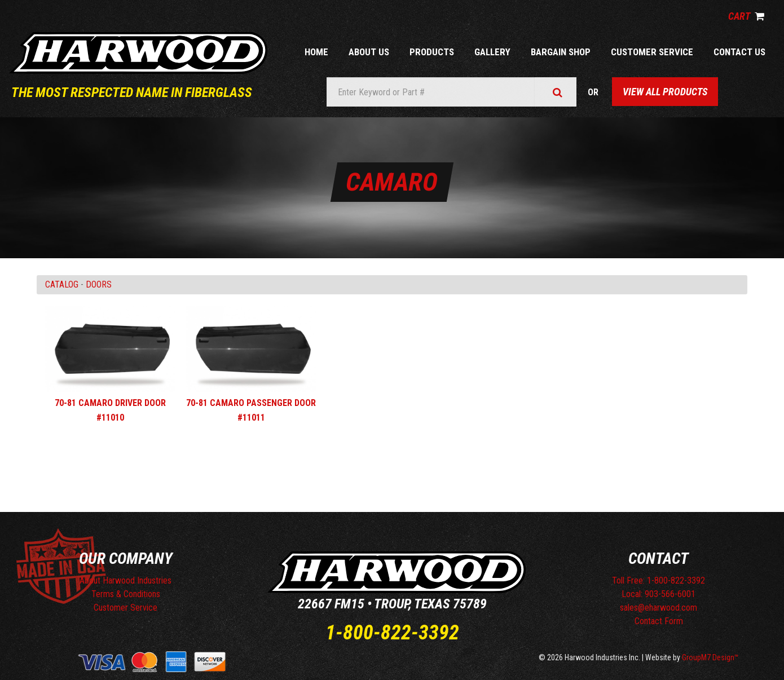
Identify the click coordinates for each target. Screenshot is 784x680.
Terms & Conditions (126, 594)
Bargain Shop (561, 52)
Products (432, 52)
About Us (369, 52)
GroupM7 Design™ (710, 657)
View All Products (665, 92)
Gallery (492, 52)
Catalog (62, 284)
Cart (746, 16)
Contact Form (659, 621)
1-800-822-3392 (392, 633)
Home (316, 52)
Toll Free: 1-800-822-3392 (659, 580)
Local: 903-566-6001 (659, 594)
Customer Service (652, 52)
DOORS (99, 284)
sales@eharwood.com (659, 608)
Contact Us (739, 52)
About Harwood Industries (125, 580)
